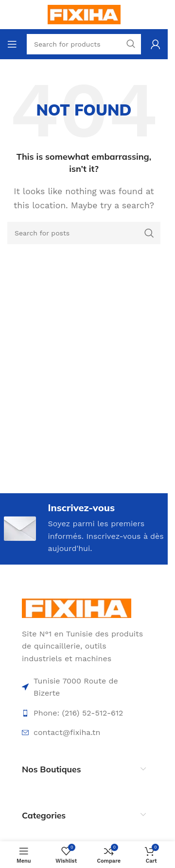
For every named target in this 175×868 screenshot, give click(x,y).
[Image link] (77, 608)
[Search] (84, 233)
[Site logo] (84, 14)
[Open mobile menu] (12, 44)
